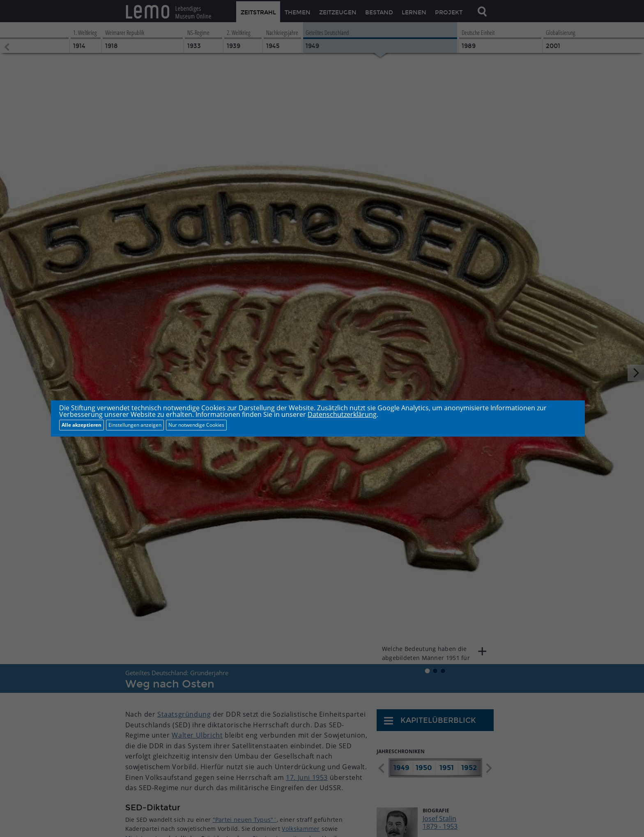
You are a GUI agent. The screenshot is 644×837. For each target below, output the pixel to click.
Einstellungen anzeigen (135, 425)
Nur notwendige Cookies (196, 425)
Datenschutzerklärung (342, 414)
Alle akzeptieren (82, 425)
